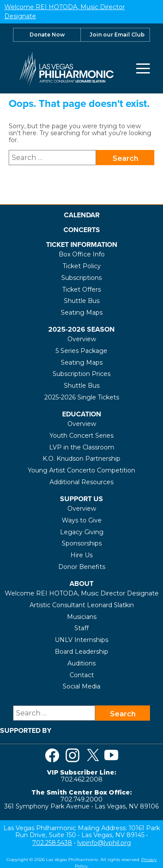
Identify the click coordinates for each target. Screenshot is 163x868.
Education (82, 414)
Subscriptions (81, 277)
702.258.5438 (52, 842)
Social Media (81, 686)
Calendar (82, 214)
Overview (82, 339)
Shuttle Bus (82, 300)
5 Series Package (81, 350)
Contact (82, 674)
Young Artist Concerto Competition (81, 470)
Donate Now (47, 34)
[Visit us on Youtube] (111, 755)
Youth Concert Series (81, 435)
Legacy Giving (82, 531)
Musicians (82, 616)
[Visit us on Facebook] (52, 755)
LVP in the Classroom (82, 446)
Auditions (81, 663)
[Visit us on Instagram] (73, 755)
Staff (81, 628)
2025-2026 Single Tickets (82, 397)
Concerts (82, 229)
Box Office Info (82, 254)
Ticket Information (82, 244)
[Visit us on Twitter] (93, 755)
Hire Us (81, 555)
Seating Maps (82, 312)
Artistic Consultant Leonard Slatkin (82, 605)
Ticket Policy (82, 266)
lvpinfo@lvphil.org (104, 842)
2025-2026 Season (81, 329)
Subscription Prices (81, 373)
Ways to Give (82, 520)
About (81, 583)
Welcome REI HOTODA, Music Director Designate (82, 593)
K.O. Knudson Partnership (81, 458)
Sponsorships (82, 543)
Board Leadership (81, 651)
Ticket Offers (81, 289)
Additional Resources (81, 482)
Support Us (81, 498)
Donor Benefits (82, 566)
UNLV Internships (81, 639)
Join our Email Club (117, 34)
